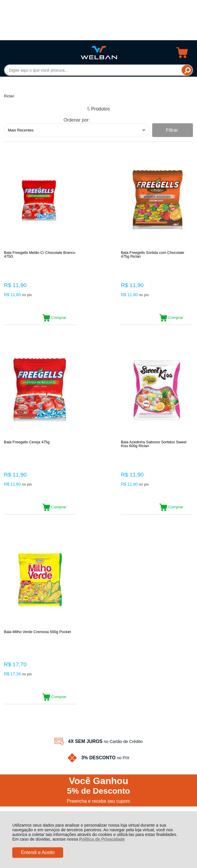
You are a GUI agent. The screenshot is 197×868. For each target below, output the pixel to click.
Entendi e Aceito (38, 852)
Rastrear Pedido (38, 657)
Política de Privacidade (102, 839)
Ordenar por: (77, 120)
